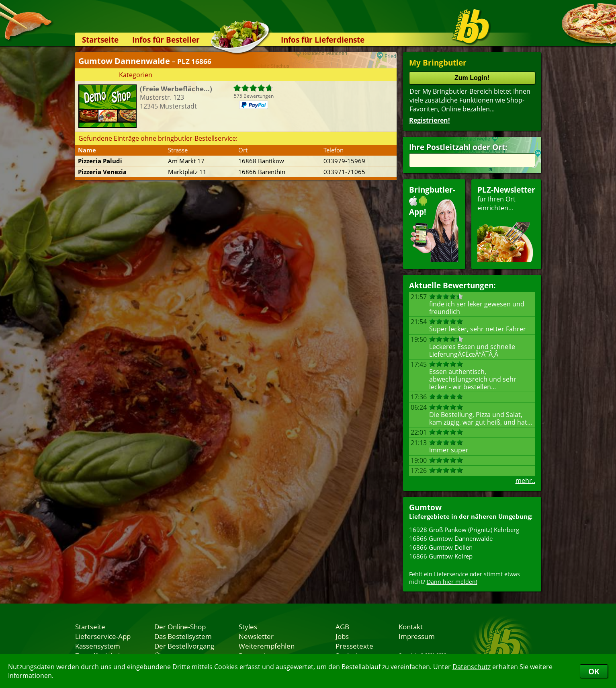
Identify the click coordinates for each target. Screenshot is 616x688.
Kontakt (411, 626)
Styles (248, 626)
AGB (342, 626)
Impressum (417, 636)
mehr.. (525, 481)
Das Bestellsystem (183, 636)
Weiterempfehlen (267, 646)
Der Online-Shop (180, 626)
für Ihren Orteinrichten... (506, 223)
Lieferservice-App (103, 636)
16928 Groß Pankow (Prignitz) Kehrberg (464, 530)
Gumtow (425, 507)
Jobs (342, 636)
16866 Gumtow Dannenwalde (451, 538)
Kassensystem (98, 646)
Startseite (100, 40)
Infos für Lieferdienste (323, 40)
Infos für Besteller (166, 40)
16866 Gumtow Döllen (441, 547)
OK (594, 671)
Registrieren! (430, 120)
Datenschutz (472, 667)
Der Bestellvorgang (184, 646)
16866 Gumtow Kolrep (441, 556)
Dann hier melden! (452, 582)
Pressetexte (354, 646)
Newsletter (256, 636)
